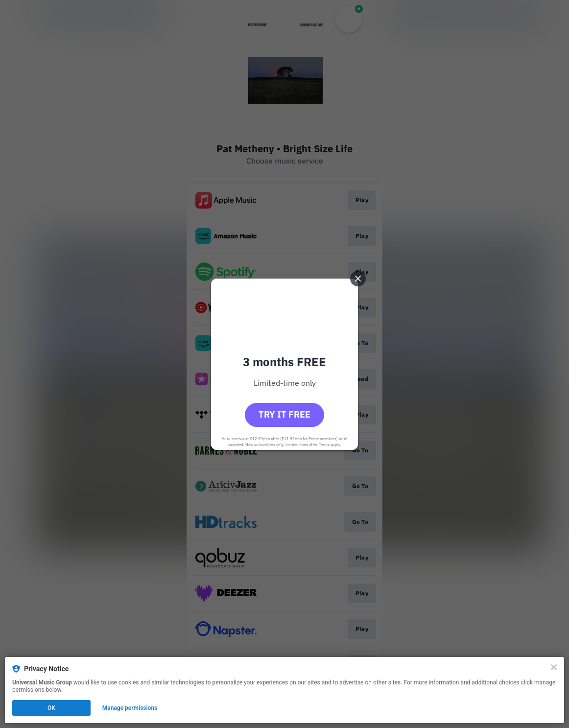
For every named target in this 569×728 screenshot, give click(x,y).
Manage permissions (130, 708)
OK (51, 708)
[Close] (554, 667)
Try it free (284, 414)
